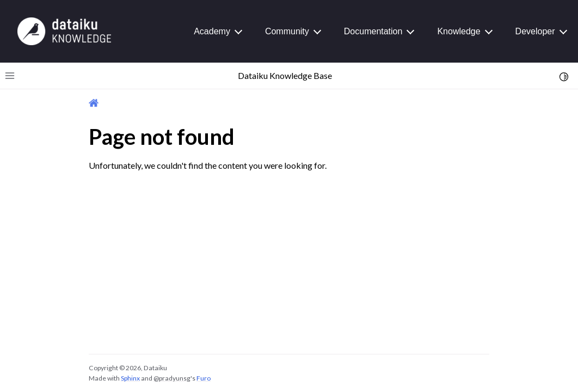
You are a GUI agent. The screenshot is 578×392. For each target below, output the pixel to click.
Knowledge (459, 31)
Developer (535, 31)
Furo (204, 378)
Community (287, 31)
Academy (212, 31)
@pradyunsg (172, 378)
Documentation (373, 31)
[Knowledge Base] (64, 31)
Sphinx (130, 378)
